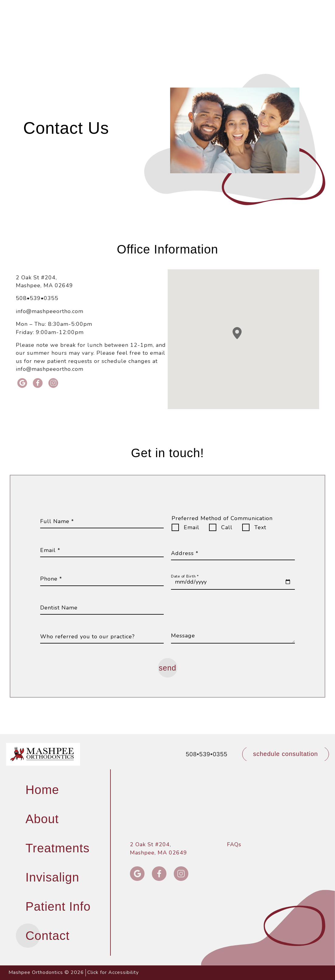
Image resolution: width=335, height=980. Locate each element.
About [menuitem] (42, 819)
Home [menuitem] (42, 790)
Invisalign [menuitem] (52, 877)
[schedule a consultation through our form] (286, 754)
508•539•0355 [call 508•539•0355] (178, 7)
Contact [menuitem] (48, 936)
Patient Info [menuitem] (58, 906)
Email (192, 527)
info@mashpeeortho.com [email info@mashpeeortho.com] (50, 311)
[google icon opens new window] (22, 383)
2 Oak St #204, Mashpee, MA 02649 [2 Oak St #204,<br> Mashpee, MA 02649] (159, 848)
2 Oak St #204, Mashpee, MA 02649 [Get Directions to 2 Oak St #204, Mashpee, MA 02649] (44, 281)
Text (260, 527)
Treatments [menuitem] (58, 848)
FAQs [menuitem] (234, 844)
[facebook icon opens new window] (38, 383)
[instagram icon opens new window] (53, 383)
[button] (323, 7)
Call (227, 527)
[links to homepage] (43, 754)
